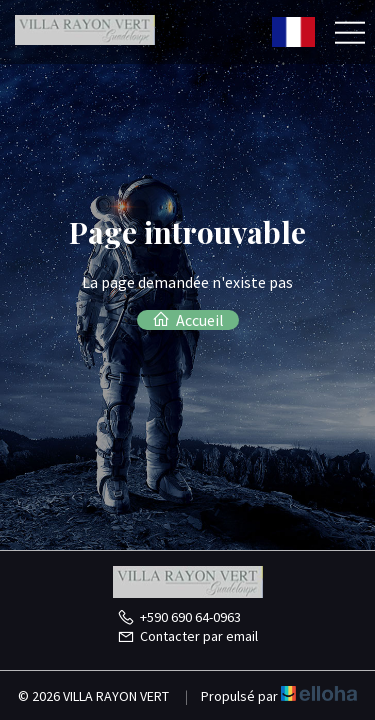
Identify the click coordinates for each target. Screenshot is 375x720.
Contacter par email (187, 636)
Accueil (188, 320)
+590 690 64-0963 (179, 617)
